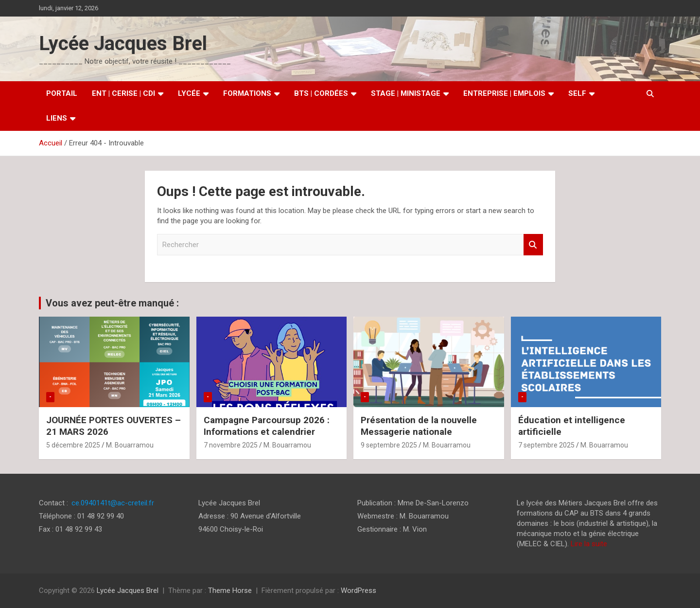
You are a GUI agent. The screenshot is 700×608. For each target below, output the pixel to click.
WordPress (359, 590)
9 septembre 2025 (389, 445)
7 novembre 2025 (231, 445)
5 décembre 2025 (73, 445)
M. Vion (415, 529)
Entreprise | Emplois (504, 93)
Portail (62, 93)
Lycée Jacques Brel (123, 44)
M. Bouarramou (130, 445)
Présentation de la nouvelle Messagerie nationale (419, 426)
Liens (57, 118)
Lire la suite (589, 544)
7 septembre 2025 (546, 445)
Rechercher (533, 245)
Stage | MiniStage (406, 93)
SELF (577, 93)
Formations (247, 93)
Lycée (189, 93)
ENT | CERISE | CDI (123, 93)
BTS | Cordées (321, 93)
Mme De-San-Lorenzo (433, 503)
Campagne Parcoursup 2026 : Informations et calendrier (267, 426)
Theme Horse (230, 590)
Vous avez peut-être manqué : (112, 303)
